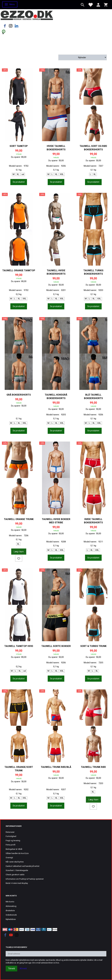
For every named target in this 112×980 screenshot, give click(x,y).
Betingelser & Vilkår (14, 849)
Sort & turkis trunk (93, 646)
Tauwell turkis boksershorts (93, 272)
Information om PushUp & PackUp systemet (25, 879)
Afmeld (23, 969)
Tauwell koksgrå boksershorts (56, 396)
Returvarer (10, 832)
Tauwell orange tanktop (19, 270)
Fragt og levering (13, 840)
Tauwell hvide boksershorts (56, 272)
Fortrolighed (11, 836)
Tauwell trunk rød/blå (56, 767)
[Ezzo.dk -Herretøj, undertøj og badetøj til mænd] (27, 15)
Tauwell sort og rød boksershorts (93, 148)
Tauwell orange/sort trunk (19, 769)
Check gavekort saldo (15, 874)
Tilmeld (11, 969)
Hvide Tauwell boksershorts (56, 148)
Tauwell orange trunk (19, 519)
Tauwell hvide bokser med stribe (56, 521)
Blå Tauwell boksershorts (93, 396)
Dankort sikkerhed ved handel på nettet (23, 866)
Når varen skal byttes (15, 862)
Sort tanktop (19, 146)
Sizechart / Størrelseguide (17, 870)
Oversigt (9, 857)
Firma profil (10, 845)
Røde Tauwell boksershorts (93, 521)
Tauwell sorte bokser (56, 646)
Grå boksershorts (19, 395)
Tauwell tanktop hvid (19, 646)
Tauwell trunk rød (93, 767)
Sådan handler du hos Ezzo (17, 853)
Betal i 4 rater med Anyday (17, 883)
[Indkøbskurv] (56, 33)
